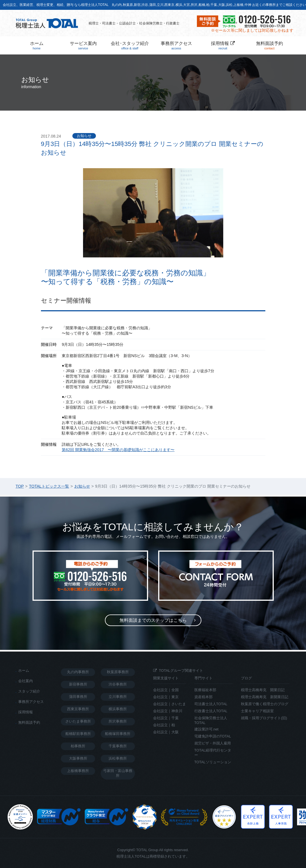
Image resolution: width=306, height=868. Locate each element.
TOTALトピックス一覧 (49, 486)
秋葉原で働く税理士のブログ (265, 704)
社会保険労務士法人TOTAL (211, 720)
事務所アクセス (176, 46)
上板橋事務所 (78, 771)
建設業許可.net (206, 729)
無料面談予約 (270, 46)
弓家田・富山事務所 (118, 773)
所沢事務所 (118, 721)
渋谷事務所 (118, 684)
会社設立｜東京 (166, 697)
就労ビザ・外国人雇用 (213, 743)
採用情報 (223, 46)
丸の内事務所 (78, 672)
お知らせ (84, 136)
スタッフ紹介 (29, 691)
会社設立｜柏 (164, 725)
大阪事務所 (78, 758)
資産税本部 (203, 697)
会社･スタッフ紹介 (130, 46)
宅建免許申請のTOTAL (213, 736)
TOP (20, 486)
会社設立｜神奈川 (168, 711)
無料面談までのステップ (153, 620)
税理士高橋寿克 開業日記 (263, 690)
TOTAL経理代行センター (213, 753)
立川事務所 (118, 697)
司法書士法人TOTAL (211, 704)
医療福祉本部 (205, 690)
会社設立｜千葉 (166, 718)
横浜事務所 (118, 709)
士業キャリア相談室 (257, 711)
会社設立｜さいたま (170, 704)
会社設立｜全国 (166, 690)
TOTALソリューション (213, 762)
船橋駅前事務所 (78, 734)
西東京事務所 (78, 709)
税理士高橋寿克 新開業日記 (265, 697)
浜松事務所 (118, 758)
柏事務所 (78, 746)
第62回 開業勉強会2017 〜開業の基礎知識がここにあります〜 (118, 450)
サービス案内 (83, 46)
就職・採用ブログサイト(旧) (264, 718)
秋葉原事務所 (118, 672)
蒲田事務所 (78, 697)
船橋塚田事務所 (118, 734)
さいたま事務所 (78, 721)
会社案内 (26, 681)
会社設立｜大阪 (166, 732)
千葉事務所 (118, 746)
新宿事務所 (78, 684)
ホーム (37, 46)
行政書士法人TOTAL (211, 711)
